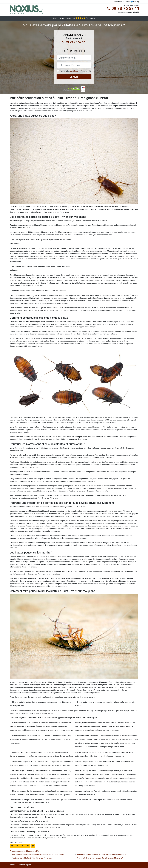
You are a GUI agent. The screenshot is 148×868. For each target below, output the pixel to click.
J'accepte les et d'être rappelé (75, 71)
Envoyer (74, 77)
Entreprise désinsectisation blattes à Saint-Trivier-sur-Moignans (102, 854)
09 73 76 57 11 (123, 9)
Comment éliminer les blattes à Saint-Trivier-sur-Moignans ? (100, 858)
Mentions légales (24, 865)
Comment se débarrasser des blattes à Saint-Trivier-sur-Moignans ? (38, 854)
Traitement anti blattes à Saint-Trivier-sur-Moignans (32, 858)
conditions (74, 71)
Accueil (13, 865)
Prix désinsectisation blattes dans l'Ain (25, 851)
